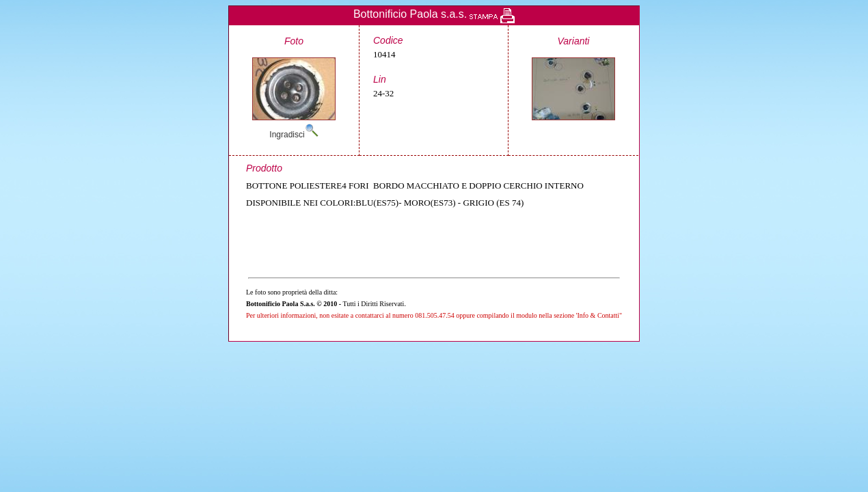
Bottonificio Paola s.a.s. (410, 14)
